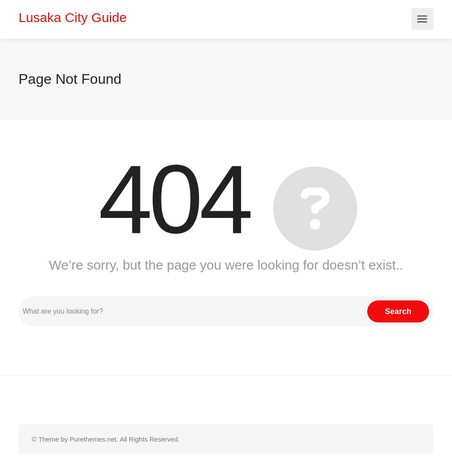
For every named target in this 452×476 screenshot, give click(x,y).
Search (398, 311)
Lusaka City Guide (73, 17)
